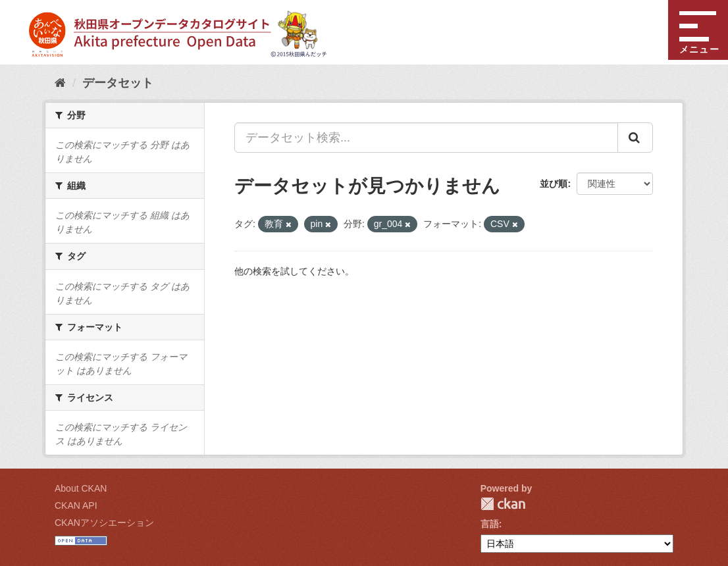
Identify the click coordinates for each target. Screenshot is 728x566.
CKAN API (76, 505)
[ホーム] (60, 83)
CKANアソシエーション (104, 523)
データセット (118, 83)
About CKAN (81, 488)
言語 (490, 524)
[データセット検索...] (426, 138)
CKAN (503, 504)
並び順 (554, 184)
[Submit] (635, 138)
